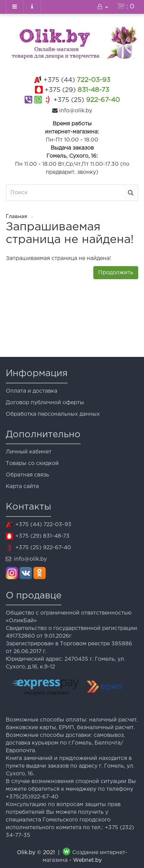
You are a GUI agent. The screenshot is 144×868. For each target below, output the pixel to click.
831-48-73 (77, 90)
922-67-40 (87, 100)
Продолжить (116, 273)
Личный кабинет (29, 452)
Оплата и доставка (31, 391)
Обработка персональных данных (53, 414)
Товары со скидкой (32, 463)
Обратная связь (27, 475)
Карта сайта (22, 486)
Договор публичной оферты (45, 403)
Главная (17, 217)
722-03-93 (77, 80)
